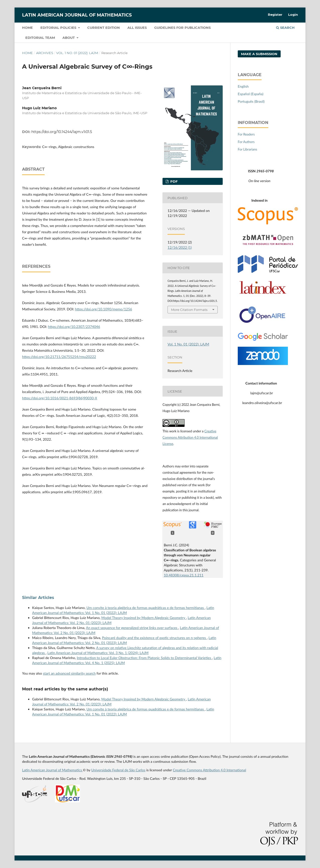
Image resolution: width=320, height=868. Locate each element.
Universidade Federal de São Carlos (118, 770)
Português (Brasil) (251, 101)
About (69, 38)
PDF (173, 181)
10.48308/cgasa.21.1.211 (184, 575)
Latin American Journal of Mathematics (77, 15)
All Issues (137, 28)
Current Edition (104, 28)
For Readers (246, 134)
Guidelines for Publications (182, 28)
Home (27, 28)
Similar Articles (38, 598)
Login (293, 15)
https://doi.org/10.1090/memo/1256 (104, 309)
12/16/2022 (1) (180, 247)
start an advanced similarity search (69, 673)
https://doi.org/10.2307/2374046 (74, 327)
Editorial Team (40, 38)
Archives (45, 53)
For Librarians (247, 149)
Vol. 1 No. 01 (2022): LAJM (77, 53)
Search (285, 28)
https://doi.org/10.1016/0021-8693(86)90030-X (60, 398)
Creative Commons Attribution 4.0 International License (190, 437)
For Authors (246, 142)
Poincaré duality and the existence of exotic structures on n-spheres (154, 638)
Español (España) (251, 94)
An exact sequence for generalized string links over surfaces (132, 628)
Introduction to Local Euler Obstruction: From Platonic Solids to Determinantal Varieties (144, 658)
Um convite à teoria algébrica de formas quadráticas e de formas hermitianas (146, 608)
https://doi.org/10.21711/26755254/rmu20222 (59, 357)
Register (275, 15)
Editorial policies (59, 28)
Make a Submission (259, 54)
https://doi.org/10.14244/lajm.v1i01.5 (62, 132)
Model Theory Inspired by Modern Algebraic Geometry (144, 618)
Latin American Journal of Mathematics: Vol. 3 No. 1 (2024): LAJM (98, 653)
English (243, 86)
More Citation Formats (189, 310)
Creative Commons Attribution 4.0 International (209, 770)
